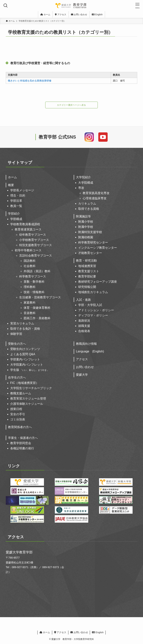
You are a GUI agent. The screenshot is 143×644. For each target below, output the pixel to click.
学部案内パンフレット (25, 359)
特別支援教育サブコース (36, 245)
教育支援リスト (89, 271)
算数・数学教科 (34, 282)
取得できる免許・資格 (25, 329)
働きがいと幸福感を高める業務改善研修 (30, 81)
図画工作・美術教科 (37, 318)
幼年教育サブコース (33, 235)
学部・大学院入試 (90, 305)
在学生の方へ (17, 377)
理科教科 (30, 287)
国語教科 (30, 261)
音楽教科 (30, 313)
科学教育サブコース (33, 276)
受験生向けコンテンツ (25, 349)
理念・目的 (18, 195)
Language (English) (90, 351)
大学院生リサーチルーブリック (31, 388)
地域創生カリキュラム (93, 292)
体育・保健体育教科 (37, 308)
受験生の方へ (17, 344)
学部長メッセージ (22, 190)
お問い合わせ (85, 367)
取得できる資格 (89, 209)
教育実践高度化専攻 (96, 193)
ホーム (12, 177)
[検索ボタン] (6, 6)
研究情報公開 (87, 287)
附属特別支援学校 (90, 232)
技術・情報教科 (34, 292)
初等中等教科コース (28, 250)
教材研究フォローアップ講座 (98, 282)
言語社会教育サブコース (36, 256)
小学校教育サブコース (34, 240)
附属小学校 (86, 222)
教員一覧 (16, 206)
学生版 (30, 370)
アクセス (82, 359)
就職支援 (84, 326)
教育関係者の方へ (20, 427)
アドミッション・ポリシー (96, 310)
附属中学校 (86, 227)
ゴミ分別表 (18, 419)
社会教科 (30, 266)
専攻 (81, 188)
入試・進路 (83, 300)
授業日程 (16, 409)
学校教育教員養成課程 (25, 224)
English (98, 632)
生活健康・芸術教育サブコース (40, 297)
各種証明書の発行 (22, 448)
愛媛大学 (82, 375)
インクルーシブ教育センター (98, 248)
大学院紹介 (83, 177)
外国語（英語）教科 (37, 271)
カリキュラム (87, 204)
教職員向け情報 (86, 344)
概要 (11, 185)
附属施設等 (83, 216)
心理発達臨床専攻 (95, 198)
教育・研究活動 (86, 261)
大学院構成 (86, 183)
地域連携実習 (87, 266)
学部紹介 (14, 214)
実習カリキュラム (22, 323)
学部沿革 (16, 201)
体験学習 (16, 334)
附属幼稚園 (86, 237)
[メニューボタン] (137, 6)
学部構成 (16, 219)
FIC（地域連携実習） (25, 383)
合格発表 (84, 331)
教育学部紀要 (87, 276)
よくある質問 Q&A (23, 354)
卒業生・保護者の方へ (23, 438)
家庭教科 (30, 303)
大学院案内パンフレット (27, 365)
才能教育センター (90, 253)
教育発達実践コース (28, 229)
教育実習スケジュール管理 (28, 399)
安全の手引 (18, 414)
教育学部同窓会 (21, 443)
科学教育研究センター (93, 242)
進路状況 (84, 321)
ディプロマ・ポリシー (93, 315)
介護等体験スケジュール (27, 404)
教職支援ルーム (21, 393)
